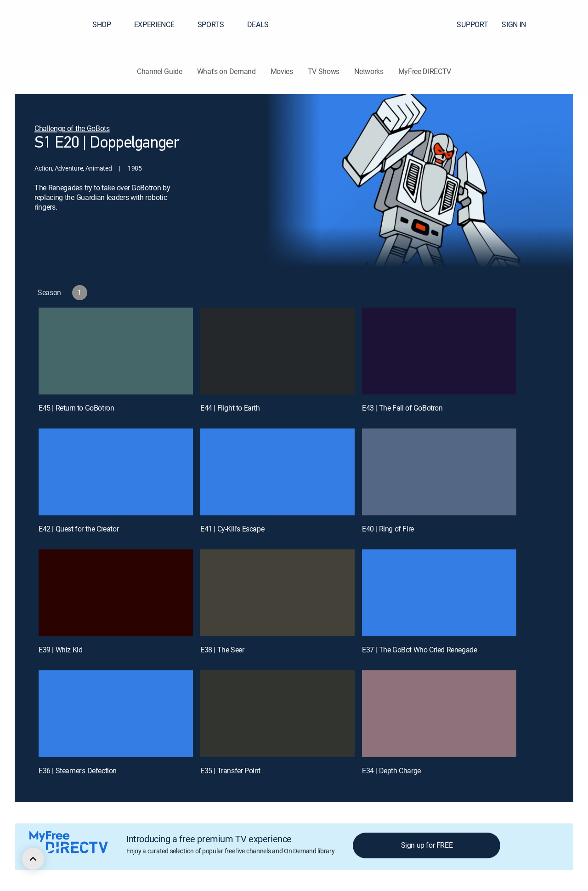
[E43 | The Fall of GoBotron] (439, 351)
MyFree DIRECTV (425, 71)
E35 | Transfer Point (230, 771)
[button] (565, 24)
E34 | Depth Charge (391, 771)
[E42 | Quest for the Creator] (116, 472)
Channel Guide (160, 71)
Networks (369, 71)
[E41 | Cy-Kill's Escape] (277, 472)
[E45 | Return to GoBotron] (116, 351)
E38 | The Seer (222, 650)
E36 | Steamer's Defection (78, 771)
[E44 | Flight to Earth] (277, 351)
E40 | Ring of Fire (388, 529)
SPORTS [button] (216, 24)
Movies (282, 71)
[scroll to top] (33, 859)
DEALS (258, 24)
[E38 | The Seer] (277, 593)
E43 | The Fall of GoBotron (402, 408)
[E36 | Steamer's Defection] (116, 714)
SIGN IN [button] (519, 24)
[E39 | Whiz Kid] (116, 593)
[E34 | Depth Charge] (439, 714)
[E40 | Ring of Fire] (439, 472)
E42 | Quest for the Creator (79, 529)
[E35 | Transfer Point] (277, 714)
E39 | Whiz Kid (60, 650)
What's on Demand (226, 71)
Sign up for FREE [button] (427, 845)
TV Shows (324, 71)
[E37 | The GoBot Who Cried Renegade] (439, 593)
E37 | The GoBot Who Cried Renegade (419, 650)
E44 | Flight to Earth (230, 408)
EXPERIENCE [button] (160, 24)
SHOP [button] (107, 24)
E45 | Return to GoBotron (76, 408)
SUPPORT (472, 24)
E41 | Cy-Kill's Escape (232, 529)
